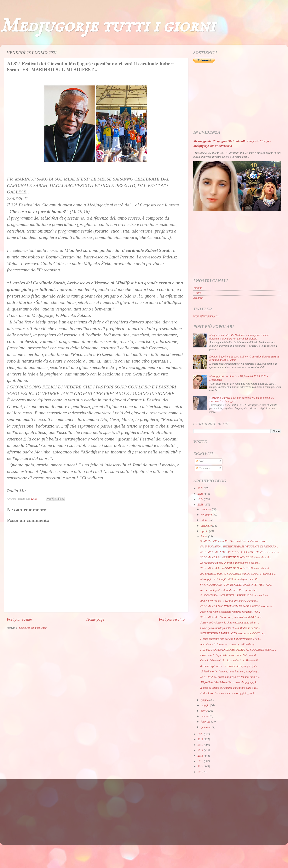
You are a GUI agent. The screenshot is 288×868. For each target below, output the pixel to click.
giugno (205, 700)
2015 (201, 761)
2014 (201, 766)
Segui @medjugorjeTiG (206, 316)
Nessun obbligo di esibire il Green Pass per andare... (230, 590)
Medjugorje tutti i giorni (108, 26)
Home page (95, 619)
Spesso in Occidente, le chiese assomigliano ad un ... (230, 623)
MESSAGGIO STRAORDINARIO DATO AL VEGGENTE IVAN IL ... (238, 650)
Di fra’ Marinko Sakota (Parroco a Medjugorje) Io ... (230, 682)
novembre (207, 515)
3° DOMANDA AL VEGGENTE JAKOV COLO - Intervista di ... (236, 557)
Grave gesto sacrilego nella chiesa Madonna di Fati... (230, 628)
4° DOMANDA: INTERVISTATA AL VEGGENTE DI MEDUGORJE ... (240, 552)
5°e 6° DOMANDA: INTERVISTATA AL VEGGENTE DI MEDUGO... (239, 546)
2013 (201, 772)
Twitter (197, 293)
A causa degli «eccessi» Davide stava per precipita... (230, 666)
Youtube (198, 288)
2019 (201, 739)
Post (200, 461)
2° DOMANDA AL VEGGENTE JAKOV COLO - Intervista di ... (236, 568)
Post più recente (19, 619)
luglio (205, 536)
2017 (201, 750)
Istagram (198, 298)
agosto (205, 531)
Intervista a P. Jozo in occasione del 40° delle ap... (228, 644)
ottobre (205, 520)
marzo (205, 716)
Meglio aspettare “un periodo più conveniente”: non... (231, 639)
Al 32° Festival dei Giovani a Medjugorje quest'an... (229, 601)
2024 (201, 488)
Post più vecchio (172, 619)
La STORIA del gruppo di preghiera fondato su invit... (230, 677)
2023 (201, 494)
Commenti (203, 468)
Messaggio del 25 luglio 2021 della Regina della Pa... (230, 579)
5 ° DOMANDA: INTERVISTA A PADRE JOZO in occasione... (235, 595)
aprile (205, 711)
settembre (207, 526)
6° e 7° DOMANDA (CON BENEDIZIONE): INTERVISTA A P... (236, 585)
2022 (201, 499)
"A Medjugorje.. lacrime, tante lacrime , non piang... (230, 671)
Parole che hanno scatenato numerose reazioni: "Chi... (231, 612)
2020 (201, 734)
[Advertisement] (237, 97)
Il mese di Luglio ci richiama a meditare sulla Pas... (229, 688)
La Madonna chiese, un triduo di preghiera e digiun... (230, 563)
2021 (201, 505)
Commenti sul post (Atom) (34, 628)
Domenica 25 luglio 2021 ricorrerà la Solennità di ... (230, 655)
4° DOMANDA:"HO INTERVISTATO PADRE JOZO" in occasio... (237, 606)
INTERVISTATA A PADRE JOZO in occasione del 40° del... (233, 633)
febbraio (206, 722)
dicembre (207, 509)
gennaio (206, 727)
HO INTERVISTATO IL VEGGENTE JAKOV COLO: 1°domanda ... (238, 574)
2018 (201, 745)
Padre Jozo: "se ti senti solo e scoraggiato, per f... (228, 693)
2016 (201, 756)
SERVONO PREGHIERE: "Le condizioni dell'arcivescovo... (234, 541)
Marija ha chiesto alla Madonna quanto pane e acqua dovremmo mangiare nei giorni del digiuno (239, 337)
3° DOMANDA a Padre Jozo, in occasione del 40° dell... (232, 617)
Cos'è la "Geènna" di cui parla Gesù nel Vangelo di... (230, 660)
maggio (206, 705)
